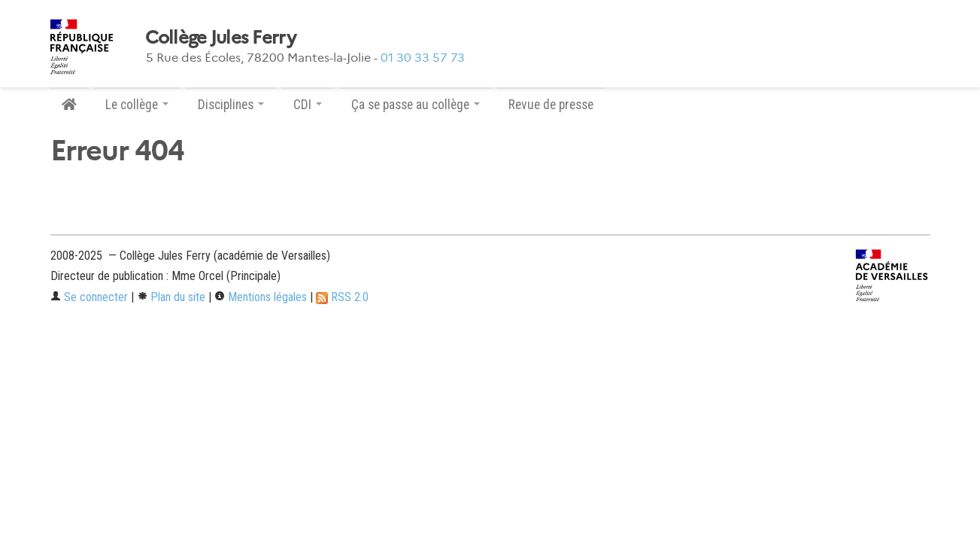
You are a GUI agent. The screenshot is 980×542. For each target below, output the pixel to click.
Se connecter (89, 297)
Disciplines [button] (231, 105)
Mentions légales (261, 297)
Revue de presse (551, 105)
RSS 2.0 (342, 297)
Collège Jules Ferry (220, 38)
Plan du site (171, 297)
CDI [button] (308, 105)
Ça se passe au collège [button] (416, 105)
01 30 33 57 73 (423, 58)
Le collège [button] (137, 105)
